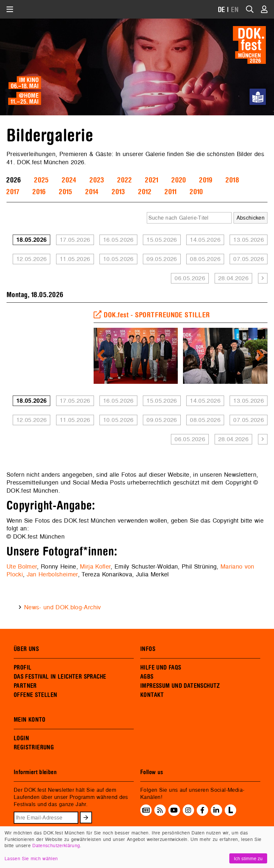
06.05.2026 (190, 278)
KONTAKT (152, 695)
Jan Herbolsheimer (52, 574)
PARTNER (25, 686)
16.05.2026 (118, 240)
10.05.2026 (118, 259)
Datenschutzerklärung (56, 845)
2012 (145, 192)
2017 (13, 192)
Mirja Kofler (95, 566)
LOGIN (21, 738)
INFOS (148, 649)
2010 (196, 192)
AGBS (147, 677)
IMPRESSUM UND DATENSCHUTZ (180, 686)
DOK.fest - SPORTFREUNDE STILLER (152, 315)
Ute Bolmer (22, 566)
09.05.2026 (162, 259)
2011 (170, 192)
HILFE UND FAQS (161, 668)
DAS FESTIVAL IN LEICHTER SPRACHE (60, 677)
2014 (92, 192)
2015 (65, 192)
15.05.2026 (162, 240)
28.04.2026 (234, 278)
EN (235, 10)
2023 (97, 180)
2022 (124, 180)
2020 (179, 180)
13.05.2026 (249, 240)
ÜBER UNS (26, 649)
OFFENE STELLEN (35, 695)
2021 (152, 180)
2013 (118, 192)
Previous (103, 356)
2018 (232, 180)
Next (258, 356)
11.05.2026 (75, 259)
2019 (206, 180)
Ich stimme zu (248, 858)
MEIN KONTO (30, 720)
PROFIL (23, 668)
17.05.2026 (75, 240)
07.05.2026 (249, 259)
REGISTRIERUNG (34, 747)
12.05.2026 (32, 259)
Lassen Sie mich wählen (31, 858)
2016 (39, 192)
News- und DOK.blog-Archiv (63, 607)
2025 (41, 180)
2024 (69, 180)
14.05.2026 (205, 240)
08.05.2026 (205, 259)
